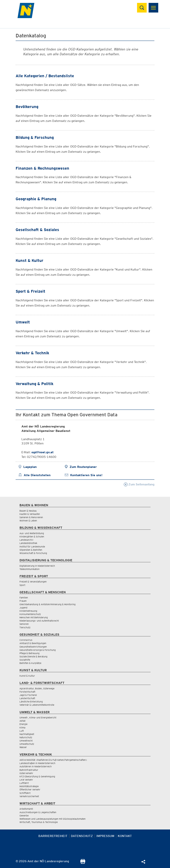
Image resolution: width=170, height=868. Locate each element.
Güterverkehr (26, 773)
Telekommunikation (29, 569)
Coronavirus (26, 640)
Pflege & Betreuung (29, 653)
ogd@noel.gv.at (42, 452)
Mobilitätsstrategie (29, 786)
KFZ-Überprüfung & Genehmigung (37, 776)
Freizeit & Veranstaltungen (33, 582)
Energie (23, 724)
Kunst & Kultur (27, 676)
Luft (22, 731)
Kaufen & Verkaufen (30, 514)
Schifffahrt (25, 793)
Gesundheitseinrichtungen (33, 647)
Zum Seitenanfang (139, 484)
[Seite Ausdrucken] (83, 863)
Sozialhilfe (25, 660)
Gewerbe (24, 816)
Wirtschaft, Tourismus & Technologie (39, 822)
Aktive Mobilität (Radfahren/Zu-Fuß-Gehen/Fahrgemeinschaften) (53, 760)
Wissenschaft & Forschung (33, 553)
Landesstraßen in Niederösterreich (37, 763)
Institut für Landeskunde (32, 547)
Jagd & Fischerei (28, 695)
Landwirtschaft (27, 698)
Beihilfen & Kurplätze (30, 663)
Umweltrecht (26, 741)
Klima (22, 728)
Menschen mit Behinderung (34, 617)
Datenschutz (82, 836)
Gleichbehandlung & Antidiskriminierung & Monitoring (48, 604)
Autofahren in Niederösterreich (36, 766)
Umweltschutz (27, 744)
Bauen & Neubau (28, 511)
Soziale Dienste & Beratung (33, 656)
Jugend (23, 608)
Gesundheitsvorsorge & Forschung (38, 650)
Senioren (24, 624)
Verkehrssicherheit (29, 796)
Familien (24, 598)
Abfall (22, 721)
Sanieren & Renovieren (31, 517)
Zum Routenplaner (83, 467)
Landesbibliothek (28, 543)
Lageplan (30, 467)
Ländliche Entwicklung (31, 702)
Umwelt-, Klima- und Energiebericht (38, 718)
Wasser (23, 747)
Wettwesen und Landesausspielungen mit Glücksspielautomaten (53, 819)
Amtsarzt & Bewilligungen (33, 643)
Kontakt (125, 836)
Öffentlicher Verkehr (30, 790)
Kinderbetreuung (28, 611)
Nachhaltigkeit (27, 734)
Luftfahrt (24, 783)
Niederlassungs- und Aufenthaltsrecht (39, 621)
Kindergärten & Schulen (32, 537)
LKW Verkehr (26, 780)
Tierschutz (25, 627)
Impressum (105, 836)
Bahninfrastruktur (29, 770)
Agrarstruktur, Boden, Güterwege (37, 688)
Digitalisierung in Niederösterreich (37, 566)
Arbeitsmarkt (26, 809)
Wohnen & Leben (28, 521)
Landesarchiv (26, 540)
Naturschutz (26, 737)
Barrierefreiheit (53, 836)
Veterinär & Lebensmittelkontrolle (37, 705)
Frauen (23, 601)
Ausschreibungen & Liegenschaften (38, 812)
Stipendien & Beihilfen (31, 550)
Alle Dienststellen (37, 475)
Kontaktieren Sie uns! (86, 475)
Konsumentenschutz (30, 614)
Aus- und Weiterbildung (32, 533)
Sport (22, 585)
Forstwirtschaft (27, 692)
